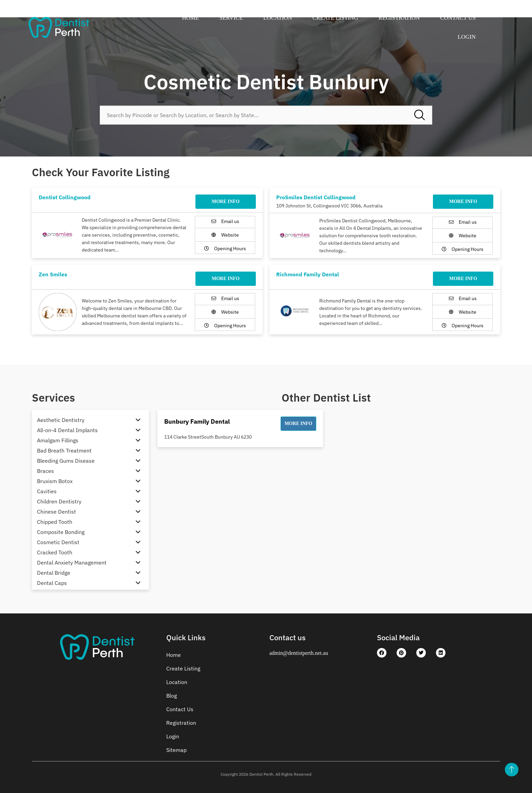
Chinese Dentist (56, 512)
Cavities (47, 491)
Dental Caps (52, 583)
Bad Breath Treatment (64, 450)
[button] (298, 424)
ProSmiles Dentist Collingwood (316, 197)
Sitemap (176, 750)
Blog (172, 696)
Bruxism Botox (55, 481)
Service (231, 18)
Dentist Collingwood (65, 197)
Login (467, 37)
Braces (45, 471)
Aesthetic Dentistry (61, 420)
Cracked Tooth (55, 552)
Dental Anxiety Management (72, 563)
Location (278, 18)
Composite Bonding (61, 532)
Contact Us (458, 18)
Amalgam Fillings (58, 440)
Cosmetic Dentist (58, 542)
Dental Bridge (54, 573)
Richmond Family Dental (308, 274)
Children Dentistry (59, 501)
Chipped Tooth (55, 522)
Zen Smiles (53, 274)
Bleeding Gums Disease (66, 461)
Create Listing (335, 18)
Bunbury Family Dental (197, 421)
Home (190, 18)
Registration (399, 18)
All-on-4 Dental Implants (67, 430)
